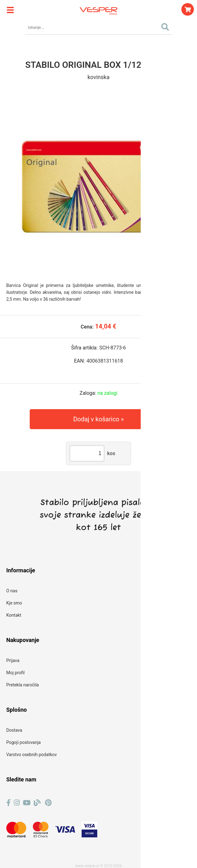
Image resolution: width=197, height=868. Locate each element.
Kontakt (14, 615)
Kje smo (14, 603)
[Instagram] (17, 803)
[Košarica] (188, 9)
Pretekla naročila (23, 685)
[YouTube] (27, 803)
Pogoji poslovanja (23, 742)
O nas (12, 591)
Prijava (13, 660)
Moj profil (15, 673)
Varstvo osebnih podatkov (31, 755)
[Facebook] (8, 803)
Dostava (14, 730)
